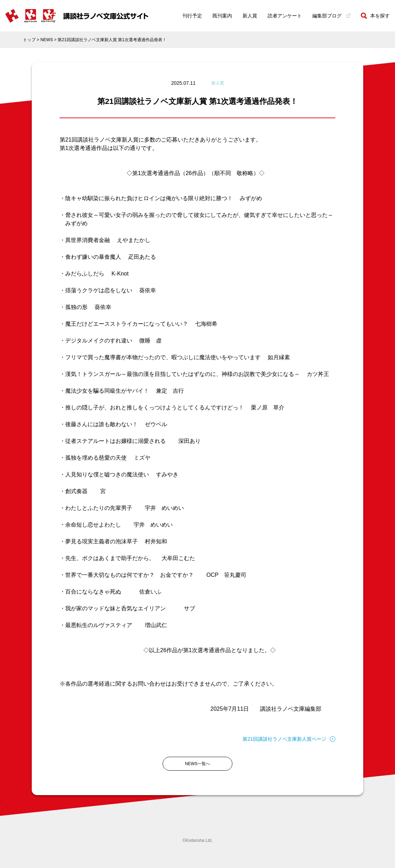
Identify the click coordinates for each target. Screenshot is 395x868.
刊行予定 (192, 16)
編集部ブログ (331, 16)
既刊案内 (222, 16)
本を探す (375, 16)
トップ (29, 40)
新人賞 (250, 16)
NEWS (47, 40)
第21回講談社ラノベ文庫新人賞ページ (289, 739)
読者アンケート (285, 16)
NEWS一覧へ (197, 764)
